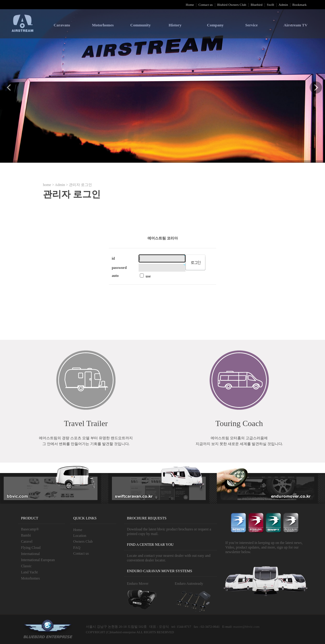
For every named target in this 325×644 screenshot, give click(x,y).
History (175, 25)
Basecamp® (30, 529)
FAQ (77, 548)
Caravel (27, 541)
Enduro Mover (138, 584)
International (31, 554)
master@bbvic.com (247, 627)
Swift (270, 5)
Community (140, 25)
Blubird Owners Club (232, 5)
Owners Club (83, 541)
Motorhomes (103, 25)
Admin (283, 5)
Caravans (62, 25)
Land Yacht (30, 572)
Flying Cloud (31, 548)
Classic (27, 566)
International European (38, 560)
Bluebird (256, 5)
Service (251, 25)
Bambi (26, 535)
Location (80, 536)
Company (215, 25)
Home (190, 5)
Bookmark (300, 5)
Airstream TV (296, 25)
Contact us (206, 5)
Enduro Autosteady (189, 584)
